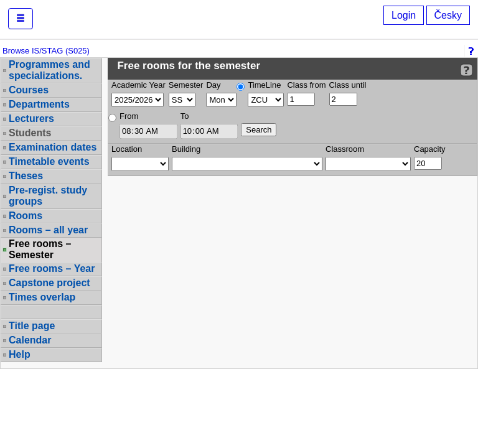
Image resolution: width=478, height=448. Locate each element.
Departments (39, 104)
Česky (448, 15)
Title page (32, 326)
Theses (26, 176)
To (185, 116)
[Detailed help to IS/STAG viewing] (466, 70)
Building (186, 149)
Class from (306, 85)
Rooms (26, 216)
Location (127, 149)
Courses (29, 90)
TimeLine (264, 85)
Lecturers (31, 119)
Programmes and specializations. (49, 70)
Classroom (345, 149)
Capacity (430, 149)
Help (20, 354)
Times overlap (42, 297)
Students (30, 133)
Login (404, 15)
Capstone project (49, 283)
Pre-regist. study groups (48, 196)
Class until (348, 85)
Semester (186, 85)
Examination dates (53, 147)
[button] (21, 19)
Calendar (30, 340)
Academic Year (138, 85)
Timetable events (49, 161)
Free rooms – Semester (40, 250)
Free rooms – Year (52, 268)
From (129, 116)
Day (213, 85)
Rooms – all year (48, 230)
